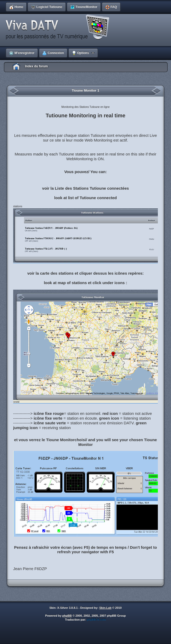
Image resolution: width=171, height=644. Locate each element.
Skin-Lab (105, 608)
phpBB (67, 616)
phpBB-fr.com (96, 620)
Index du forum (36, 66)
